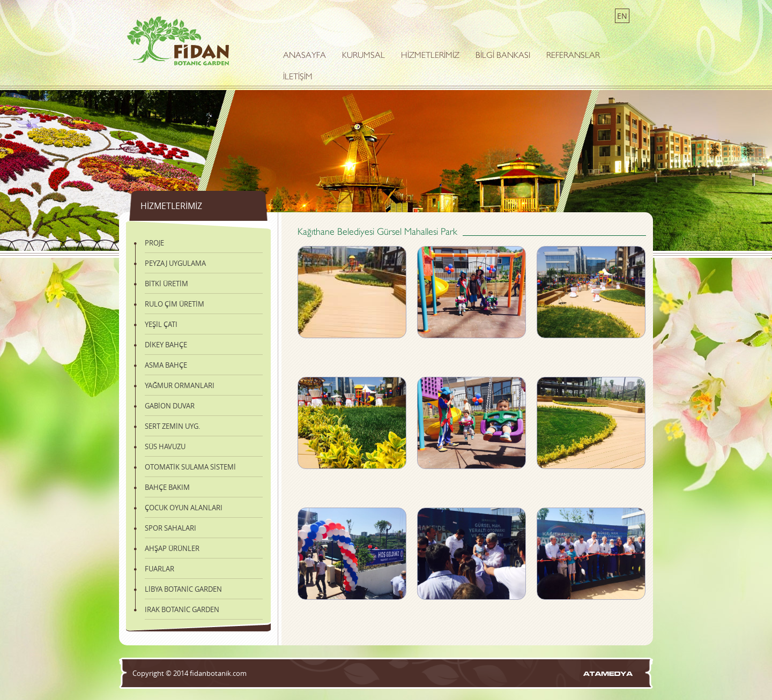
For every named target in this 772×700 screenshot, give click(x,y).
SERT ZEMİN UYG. (172, 426)
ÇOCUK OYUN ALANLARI (184, 508)
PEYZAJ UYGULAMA (175, 263)
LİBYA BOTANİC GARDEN (183, 589)
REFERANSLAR (573, 56)
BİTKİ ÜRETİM (166, 284)
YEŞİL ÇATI (161, 324)
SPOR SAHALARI (170, 528)
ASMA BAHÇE (166, 365)
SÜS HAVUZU (165, 446)
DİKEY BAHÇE (166, 345)
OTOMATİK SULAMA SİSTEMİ (190, 467)
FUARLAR (159, 569)
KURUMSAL (363, 56)
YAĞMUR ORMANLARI (180, 385)
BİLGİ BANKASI (503, 56)
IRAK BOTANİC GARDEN (182, 609)
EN (622, 16)
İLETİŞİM (298, 77)
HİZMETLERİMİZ (430, 56)
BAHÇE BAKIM (167, 487)
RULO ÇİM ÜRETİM (175, 304)
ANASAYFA (305, 56)
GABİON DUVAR (170, 406)
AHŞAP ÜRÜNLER (172, 548)
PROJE (154, 243)
